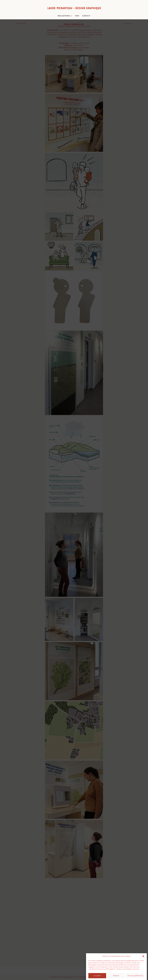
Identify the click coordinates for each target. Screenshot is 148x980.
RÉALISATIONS (64, 16)
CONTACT (86, 16)
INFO (77, 16)
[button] (143, 967)
